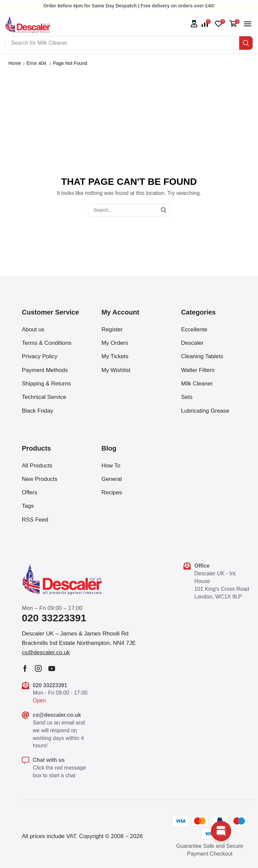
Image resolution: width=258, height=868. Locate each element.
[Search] (246, 43)
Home (15, 63)
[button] (206, 24)
